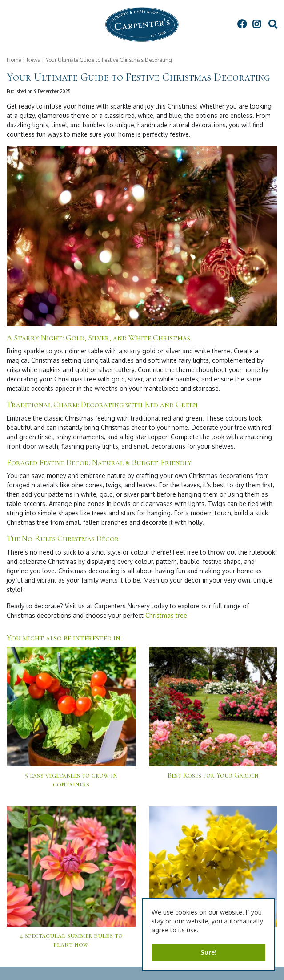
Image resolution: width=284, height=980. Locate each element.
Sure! (208, 952)
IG (256, 24)
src (273, 24)
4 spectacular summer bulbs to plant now (71, 940)
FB (242, 24)
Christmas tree (166, 615)
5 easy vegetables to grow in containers (71, 780)
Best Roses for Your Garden (213, 775)
